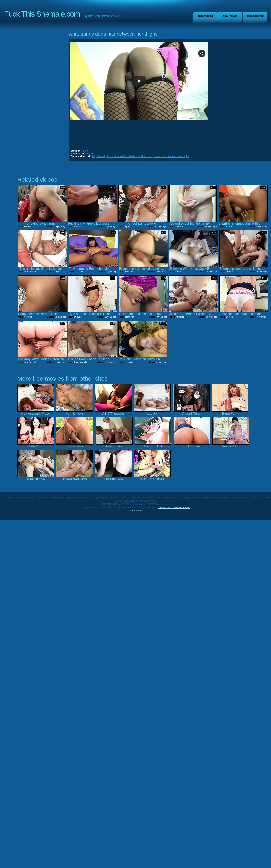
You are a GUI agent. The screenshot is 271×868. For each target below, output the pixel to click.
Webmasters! (135, 511)
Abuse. (186, 507)
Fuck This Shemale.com (42, 14)
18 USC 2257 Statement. (170, 507)
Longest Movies (255, 16)
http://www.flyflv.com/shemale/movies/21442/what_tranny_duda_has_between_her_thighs (140, 156)
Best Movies (205, 16)
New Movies (230, 16)
